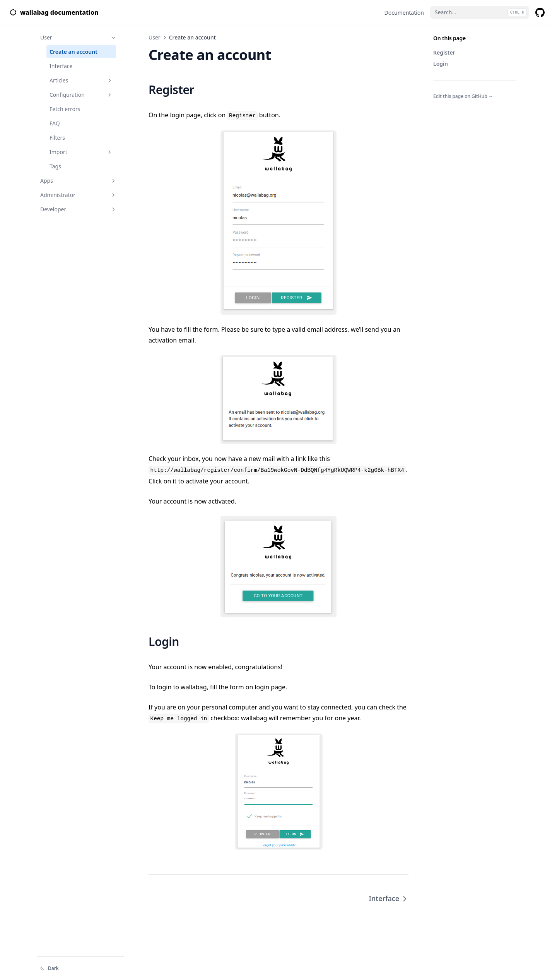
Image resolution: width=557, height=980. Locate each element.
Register (444, 52)
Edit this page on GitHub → (463, 96)
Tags (55, 166)
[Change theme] (80, 968)
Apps (79, 181)
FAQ (55, 123)
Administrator (79, 195)
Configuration (81, 95)
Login (441, 64)
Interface (61, 66)
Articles (81, 80)
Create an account (73, 52)
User (79, 37)
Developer (79, 209)
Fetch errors (65, 109)
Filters (57, 138)
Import (81, 152)
